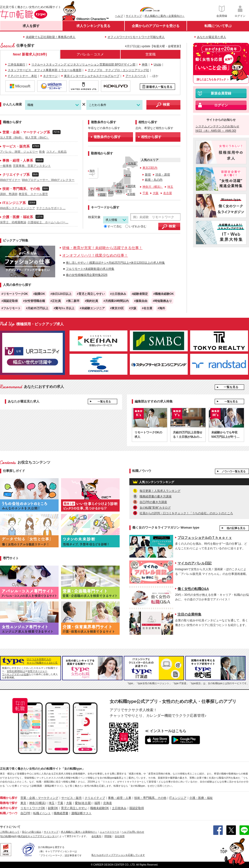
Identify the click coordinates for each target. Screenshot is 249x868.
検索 (166, 104)
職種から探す (9, 798)
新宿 (148, 175)
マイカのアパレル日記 (195, 563)
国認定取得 (137, 808)
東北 (128, 175)
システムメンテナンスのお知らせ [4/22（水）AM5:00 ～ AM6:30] (217, 129)
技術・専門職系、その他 (24, 189)
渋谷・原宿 (163, 175)
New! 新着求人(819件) (30, 54)
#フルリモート (11, 308)
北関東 (132, 186)
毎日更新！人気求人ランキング (160, 491)
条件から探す (9, 808)
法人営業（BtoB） (12, 138)
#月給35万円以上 (37, 308)
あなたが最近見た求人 (212, 37)
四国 (103, 195)
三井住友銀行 (17, 65)
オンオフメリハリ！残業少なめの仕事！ (95, 255)
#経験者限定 (140, 294)
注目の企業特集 (189, 614)
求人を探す (31, 26)
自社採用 (120, 836)
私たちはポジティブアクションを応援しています (118, 855)
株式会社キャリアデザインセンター (37, 836)
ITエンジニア (178, 798)
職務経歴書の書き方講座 (156, 496)
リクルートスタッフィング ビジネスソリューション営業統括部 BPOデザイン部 (83, 65)
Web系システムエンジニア (18, 208)
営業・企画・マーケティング (39, 798)
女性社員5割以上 (16, 671)
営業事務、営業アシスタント (32, 166)
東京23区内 (150, 168)
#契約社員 (92, 301)
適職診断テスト (81, 813)
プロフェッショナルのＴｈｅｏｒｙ (205, 538)
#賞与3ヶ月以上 (64, 308)
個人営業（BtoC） (37, 138)
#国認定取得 (10, 301)
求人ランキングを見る (93, 26)
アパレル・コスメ (90, 54)
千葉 (145, 193)
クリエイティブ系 (19, 174)
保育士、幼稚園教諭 (13, 222)
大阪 (156, 193)
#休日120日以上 (61, 294)
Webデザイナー (10, 180)
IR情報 (108, 836)
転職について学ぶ (218, 26)
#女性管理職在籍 (34, 301)
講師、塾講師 (9, 194)
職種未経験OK (100, 808)
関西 (111, 192)
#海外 (161, 308)
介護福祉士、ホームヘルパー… (48, 222)
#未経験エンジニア (92, 308)
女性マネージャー (37, 671)
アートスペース (136, 76)
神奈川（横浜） (153, 187)
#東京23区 (117, 308)
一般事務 (6, 166)
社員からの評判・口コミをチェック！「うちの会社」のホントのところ (186, 513)
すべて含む (113, 226)
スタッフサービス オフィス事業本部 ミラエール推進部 (45, 70)
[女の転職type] (8, 836)
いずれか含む (136, 226)
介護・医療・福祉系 (22, 217)
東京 (23, 803)
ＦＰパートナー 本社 (22, 76)
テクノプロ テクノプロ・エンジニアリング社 (118, 70)
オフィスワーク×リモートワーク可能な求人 (136, 37)
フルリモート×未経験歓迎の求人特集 (90, 269)
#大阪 (133, 308)
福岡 (97, 803)
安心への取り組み (32, 832)
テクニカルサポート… (51, 208)
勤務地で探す (9, 803)
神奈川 (34, 803)
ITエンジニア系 (18, 203)
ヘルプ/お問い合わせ (133, 832)
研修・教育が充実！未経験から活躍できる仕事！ (102, 248)
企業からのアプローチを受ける (156, 26)
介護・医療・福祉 (201, 798)
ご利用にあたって (10, 832)
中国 (101, 189)
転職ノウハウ (9, 813)
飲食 (42, 152)
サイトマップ (134, 16)
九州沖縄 (91, 192)
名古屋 (168, 193)
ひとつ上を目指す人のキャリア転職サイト (42, 661)
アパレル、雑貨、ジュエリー (19, 152)
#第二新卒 (73, 301)
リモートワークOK (33, 808)
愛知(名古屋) (83, 803)
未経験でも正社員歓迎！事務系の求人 (51, 37)
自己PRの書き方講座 (153, 502)
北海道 (132, 163)
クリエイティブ (95, 798)
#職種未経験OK (164, 294)
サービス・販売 (71, 798)
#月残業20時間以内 (116, 301)
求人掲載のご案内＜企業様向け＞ (165, 16)
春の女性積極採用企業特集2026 (87, 275)
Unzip (157, 65)
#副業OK (39, 294)
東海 (119, 191)
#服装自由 (141, 301)
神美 (145, 65)
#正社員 (56, 301)
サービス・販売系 (20, 146)
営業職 (151, 54)
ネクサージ (50, 76)
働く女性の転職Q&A (193, 589)
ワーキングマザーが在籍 (15, 674)
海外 (92, 171)
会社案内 (96, 836)
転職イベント (42, 813)
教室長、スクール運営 (33, 194)
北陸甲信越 (120, 186)
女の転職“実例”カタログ (155, 508)
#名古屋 (147, 308)
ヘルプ (119, 16)
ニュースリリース (109, 832)
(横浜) (42, 803)
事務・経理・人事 (120, 798)
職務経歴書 (61, 813)
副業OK (53, 808)
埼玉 (170, 187)
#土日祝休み (118, 294)
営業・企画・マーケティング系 (30, 132)
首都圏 (131, 194)
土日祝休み (119, 808)
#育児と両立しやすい (91, 294)
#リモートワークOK (15, 294)
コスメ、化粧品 (56, 152)
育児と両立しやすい (74, 808)
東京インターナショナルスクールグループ (92, 76)
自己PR (25, 813)
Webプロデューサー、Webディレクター (48, 180)
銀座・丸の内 (154, 180)
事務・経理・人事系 (22, 160)
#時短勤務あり (162, 301)
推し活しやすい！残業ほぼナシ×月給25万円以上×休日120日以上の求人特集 (115, 263)
